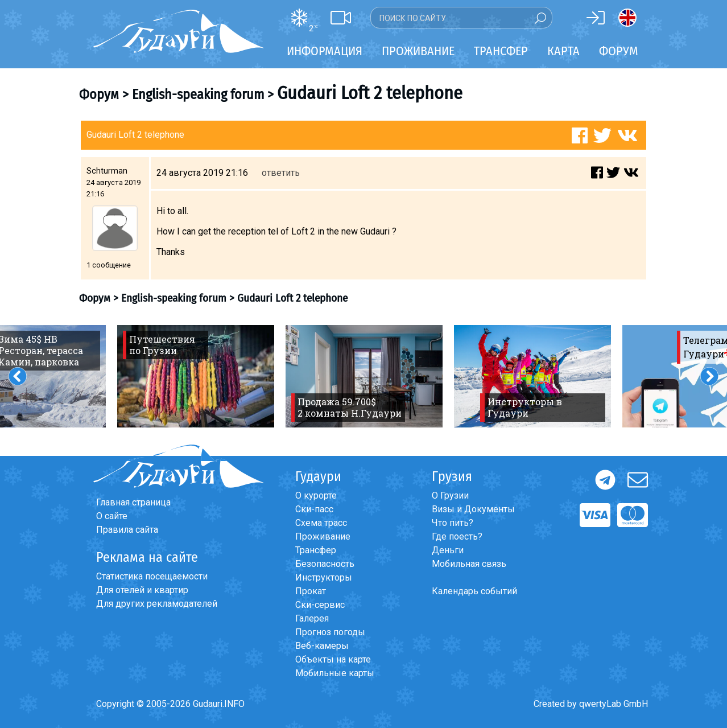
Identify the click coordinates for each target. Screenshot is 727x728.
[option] (196, 376)
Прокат (311, 591)
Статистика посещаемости (152, 576)
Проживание (323, 536)
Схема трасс (321, 523)
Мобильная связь (469, 564)
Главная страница (133, 502)
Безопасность (325, 564)
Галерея (312, 618)
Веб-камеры (322, 646)
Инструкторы (324, 577)
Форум (619, 51)
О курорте (316, 495)
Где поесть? (457, 536)
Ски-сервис (320, 605)
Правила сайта (127, 530)
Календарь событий (474, 591)
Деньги (448, 550)
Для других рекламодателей (157, 604)
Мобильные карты (335, 673)
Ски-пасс (314, 509)
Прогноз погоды (330, 632)
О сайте (112, 516)
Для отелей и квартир (142, 590)
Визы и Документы (473, 509)
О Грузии (450, 495)
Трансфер (316, 550)
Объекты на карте (333, 659)
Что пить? (453, 523)
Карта (563, 51)
